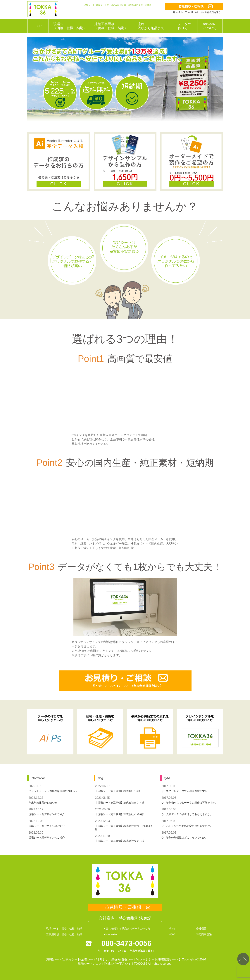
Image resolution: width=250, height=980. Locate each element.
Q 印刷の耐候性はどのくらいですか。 (184, 837)
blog (100, 778)
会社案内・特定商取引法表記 (125, 918)
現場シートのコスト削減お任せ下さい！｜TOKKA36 (113, 964)
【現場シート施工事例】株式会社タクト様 (120, 803)
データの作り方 (185, 26)
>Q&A (172, 934)
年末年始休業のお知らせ (43, 803)
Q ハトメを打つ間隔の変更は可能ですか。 (187, 826)
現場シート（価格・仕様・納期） (70, 26)
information (38, 778)
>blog (172, 928)
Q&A (167, 778)
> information (111, 934)
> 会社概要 (200, 928)
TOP (38, 26)
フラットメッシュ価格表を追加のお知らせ (53, 791)
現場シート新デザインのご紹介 (47, 814)
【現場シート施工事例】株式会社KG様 (118, 791)
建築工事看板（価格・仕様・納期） (111, 26)
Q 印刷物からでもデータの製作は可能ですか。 (190, 803)
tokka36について (210, 26)
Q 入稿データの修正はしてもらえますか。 (187, 814)
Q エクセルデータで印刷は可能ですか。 (186, 791)
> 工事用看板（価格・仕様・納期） (64, 934)
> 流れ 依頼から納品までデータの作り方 (127, 928)
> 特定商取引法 (203, 934)
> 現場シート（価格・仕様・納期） (64, 928)
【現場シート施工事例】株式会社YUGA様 (119, 814)
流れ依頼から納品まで (151, 26)
